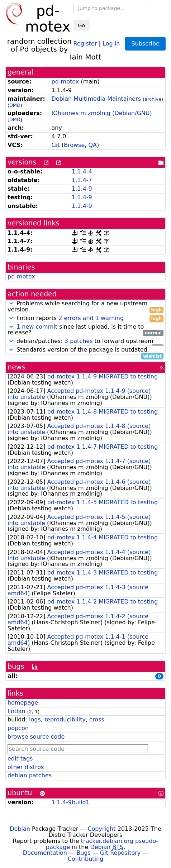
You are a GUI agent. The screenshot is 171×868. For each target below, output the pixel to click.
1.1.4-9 (82, 189)
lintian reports (85, 318)
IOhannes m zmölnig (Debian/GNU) (102, 113)
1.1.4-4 (82, 171)
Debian (20, 829)
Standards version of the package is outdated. (85, 350)
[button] (11, 303)
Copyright (101, 829)
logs (35, 719)
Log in (111, 43)
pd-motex (65, 82)
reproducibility (65, 719)
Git (56, 145)
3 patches (79, 341)
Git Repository (120, 853)
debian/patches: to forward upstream (85, 341)
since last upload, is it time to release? (85, 330)
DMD (15, 105)
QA (92, 145)
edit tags (20, 759)
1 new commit (37, 327)
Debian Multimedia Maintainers (96, 99)
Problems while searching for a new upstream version (85, 307)
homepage (23, 703)
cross (97, 719)
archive (153, 99)
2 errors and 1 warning (91, 318)
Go (82, 25)
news (16, 367)
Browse (74, 145)
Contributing (86, 859)
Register (85, 43)
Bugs (84, 853)
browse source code (36, 737)
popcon (18, 728)
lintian (16, 711)
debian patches (30, 775)
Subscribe (145, 44)
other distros (26, 767)
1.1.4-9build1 (71, 802)
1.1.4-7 (82, 180)
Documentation (45, 853)
